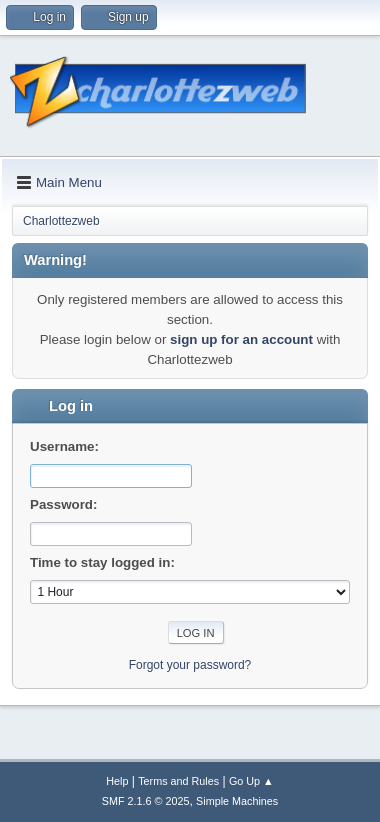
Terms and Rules (178, 781)
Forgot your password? (190, 665)
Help (117, 781)
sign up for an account (241, 339)
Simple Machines (237, 801)
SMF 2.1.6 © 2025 (146, 801)
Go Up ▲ (251, 781)
